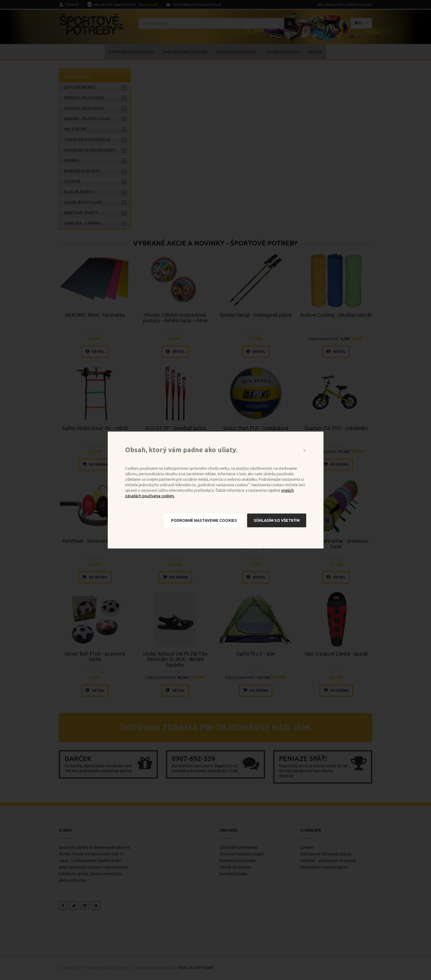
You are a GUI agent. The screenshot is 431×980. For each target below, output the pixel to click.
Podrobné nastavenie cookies (204, 520)
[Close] (305, 450)
